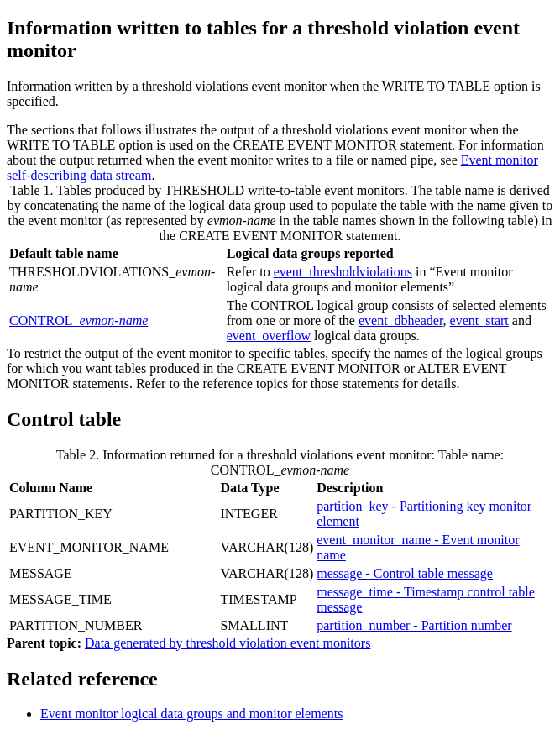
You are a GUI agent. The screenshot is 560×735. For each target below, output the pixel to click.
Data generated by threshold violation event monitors (228, 643)
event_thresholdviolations (343, 272)
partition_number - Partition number (414, 625)
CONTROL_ (79, 320)
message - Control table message (405, 573)
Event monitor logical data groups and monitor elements (191, 714)
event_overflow (269, 336)
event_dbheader (401, 320)
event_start (479, 320)
